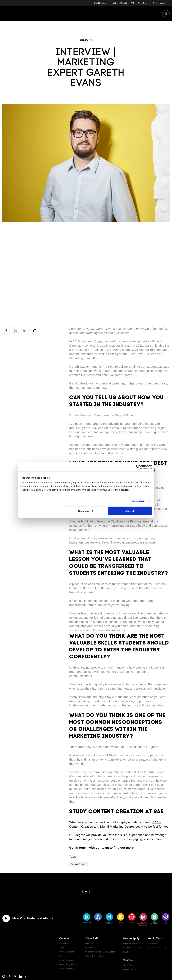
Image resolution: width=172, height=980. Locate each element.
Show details (139, 501)
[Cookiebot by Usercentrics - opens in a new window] (138, 467)
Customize (86, 511)
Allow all (130, 511)
